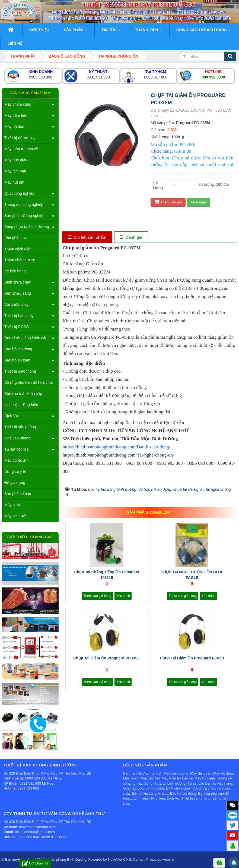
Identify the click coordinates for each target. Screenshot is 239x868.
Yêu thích (123, 596)
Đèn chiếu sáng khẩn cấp (26, 338)
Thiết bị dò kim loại (20, 138)
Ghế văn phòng (17, 438)
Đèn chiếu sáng (18, 293)
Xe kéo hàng (15, 271)
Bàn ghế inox (15, 238)
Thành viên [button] (148, 32)
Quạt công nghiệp (19, 193)
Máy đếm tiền (16, 115)
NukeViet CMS (120, 859)
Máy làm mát (15, 171)
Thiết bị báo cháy (19, 316)
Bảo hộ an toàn (17, 360)
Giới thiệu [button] (39, 30)
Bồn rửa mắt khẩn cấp (23, 394)
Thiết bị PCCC (17, 327)
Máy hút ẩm (14, 182)
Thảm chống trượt (20, 260)
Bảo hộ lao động (18, 349)
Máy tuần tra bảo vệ (21, 149)
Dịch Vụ (11, 416)
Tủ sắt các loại (17, 449)
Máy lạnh (12, 505)
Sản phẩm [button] (75, 32)
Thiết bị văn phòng (20, 427)
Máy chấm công (18, 104)
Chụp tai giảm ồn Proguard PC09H (192, 658)
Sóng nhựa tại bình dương (27, 227)
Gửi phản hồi (35, 864)
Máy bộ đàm (15, 127)
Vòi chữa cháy (16, 304)
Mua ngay (198, 202)
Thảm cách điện (18, 249)
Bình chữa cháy (18, 282)
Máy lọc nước (16, 516)
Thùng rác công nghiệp (24, 205)
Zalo (233, 815)
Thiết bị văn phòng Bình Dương (62, 859)
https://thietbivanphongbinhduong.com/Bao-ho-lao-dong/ (117, 447)
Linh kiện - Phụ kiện (21, 405)
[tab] (87, 238)
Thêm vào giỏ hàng (97, 596)
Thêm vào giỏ (168, 202)
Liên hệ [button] (15, 43)
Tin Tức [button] (111, 32)
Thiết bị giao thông (20, 371)
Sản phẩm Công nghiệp (24, 216)
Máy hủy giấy (16, 160)
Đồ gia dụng (15, 483)
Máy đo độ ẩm (16, 460)
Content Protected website (154, 859)
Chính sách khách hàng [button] (204, 32)
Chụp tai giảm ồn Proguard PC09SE (107, 658)
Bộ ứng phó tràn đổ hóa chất (29, 382)
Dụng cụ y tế (15, 471)
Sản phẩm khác (18, 494)
